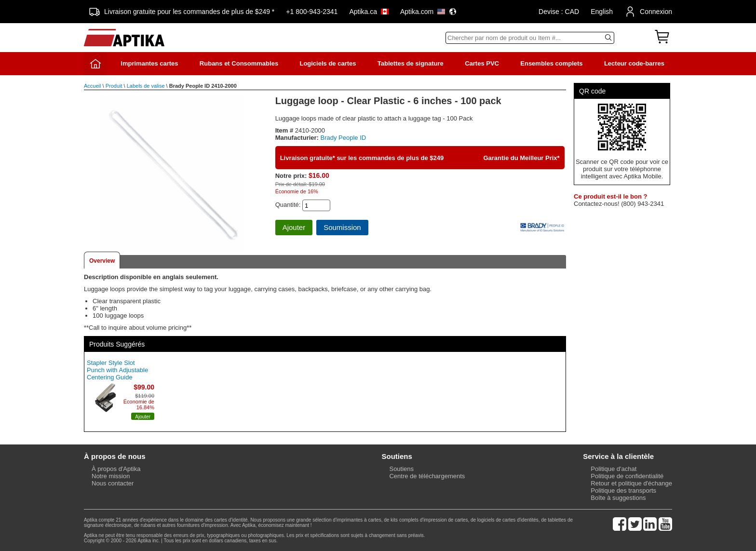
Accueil (92, 86)
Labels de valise (146, 86)
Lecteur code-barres (634, 63)
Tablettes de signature (411, 63)
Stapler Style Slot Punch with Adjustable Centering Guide (117, 370)
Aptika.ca (369, 12)
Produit (114, 86)
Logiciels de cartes (328, 63)
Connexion (648, 12)
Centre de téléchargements (427, 476)
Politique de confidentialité (627, 476)
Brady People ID (344, 138)
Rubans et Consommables (239, 63)
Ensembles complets (551, 63)
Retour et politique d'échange (631, 483)
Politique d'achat (614, 469)
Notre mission (111, 476)
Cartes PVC (482, 63)
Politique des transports (623, 491)
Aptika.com (428, 12)
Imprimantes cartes (149, 63)
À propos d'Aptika (116, 469)
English (602, 12)
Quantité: (288, 205)
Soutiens (401, 469)
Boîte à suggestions (618, 498)
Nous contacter (113, 483)
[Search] (530, 38)
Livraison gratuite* (308, 158)
